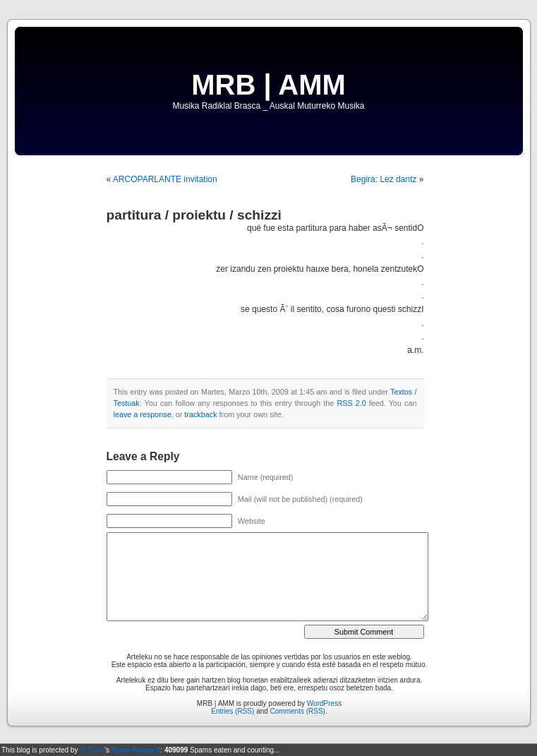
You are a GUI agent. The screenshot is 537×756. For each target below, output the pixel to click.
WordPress (324, 703)
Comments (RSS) (298, 711)
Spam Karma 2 (136, 750)
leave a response (143, 414)
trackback (200, 414)
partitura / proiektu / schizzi (194, 215)
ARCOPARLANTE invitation (165, 179)
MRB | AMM (268, 85)
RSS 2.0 (351, 403)
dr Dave (92, 750)
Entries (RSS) (233, 711)
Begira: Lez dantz (384, 179)
